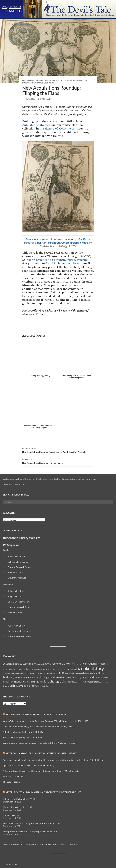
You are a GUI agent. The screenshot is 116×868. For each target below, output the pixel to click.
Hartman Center (15, 572)
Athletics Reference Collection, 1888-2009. (23, 732)
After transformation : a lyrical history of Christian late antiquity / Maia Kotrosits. (41, 771)
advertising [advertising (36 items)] (70, 663)
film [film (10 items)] (57, 673)
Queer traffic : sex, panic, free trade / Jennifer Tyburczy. (29, 765)
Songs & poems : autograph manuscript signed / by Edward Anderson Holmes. (39, 743)
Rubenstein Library (16, 557)
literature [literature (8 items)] (73, 678)
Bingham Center (15, 596)
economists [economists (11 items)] (32, 673)
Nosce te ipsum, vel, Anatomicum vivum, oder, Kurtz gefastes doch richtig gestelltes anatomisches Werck (57, 241)
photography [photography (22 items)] (58, 681)
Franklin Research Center (19, 567)
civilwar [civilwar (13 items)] (27, 669)
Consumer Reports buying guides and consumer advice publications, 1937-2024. (41, 727)
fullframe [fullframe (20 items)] (64, 673)
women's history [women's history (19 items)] (26, 686)
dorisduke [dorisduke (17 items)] (75, 669)
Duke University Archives (19, 602)
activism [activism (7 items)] (39, 664)
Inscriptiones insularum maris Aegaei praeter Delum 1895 (30, 832)
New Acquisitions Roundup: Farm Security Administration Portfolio (58, 450)
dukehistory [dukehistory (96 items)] (93, 668)
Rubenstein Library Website (22, 538)
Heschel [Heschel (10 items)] (79, 673)
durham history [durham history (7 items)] (21, 674)
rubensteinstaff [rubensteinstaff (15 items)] (91, 682)
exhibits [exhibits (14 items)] (51, 673)
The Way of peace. (11, 782)
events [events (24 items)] (42, 673)
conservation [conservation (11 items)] (43, 669)
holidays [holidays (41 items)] (9, 677)
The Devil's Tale (11, 864)
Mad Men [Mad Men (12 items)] (104, 678)
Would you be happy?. (13, 776)
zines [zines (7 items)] (48, 686)
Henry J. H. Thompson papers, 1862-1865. (23, 737)
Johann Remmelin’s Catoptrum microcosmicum (57, 260)
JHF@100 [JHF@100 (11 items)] (34, 678)
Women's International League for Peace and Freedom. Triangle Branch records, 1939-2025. (46, 721)
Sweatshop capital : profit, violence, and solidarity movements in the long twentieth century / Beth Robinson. (53, 760)
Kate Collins (45, 99)
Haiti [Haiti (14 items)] (73, 673)
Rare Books (48, 83)
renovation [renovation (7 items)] (78, 682)
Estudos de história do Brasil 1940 (19, 799)
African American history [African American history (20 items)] (93, 663)
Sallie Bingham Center (18, 562)
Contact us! (19, 484)
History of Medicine (66, 80)
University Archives (17, 578)
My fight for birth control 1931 (17, 807)
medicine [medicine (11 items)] (31, 682)
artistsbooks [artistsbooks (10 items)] (8, 669)
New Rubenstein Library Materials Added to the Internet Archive (43, 792)
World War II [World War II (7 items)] (41, 686)
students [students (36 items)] (9, 685)
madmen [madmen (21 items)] (94, 677)
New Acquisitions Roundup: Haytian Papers (58, 461)
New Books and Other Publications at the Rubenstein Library (41, 753)
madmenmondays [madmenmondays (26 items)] (14, 681)
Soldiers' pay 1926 (12, 815)
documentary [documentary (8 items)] (64, 669)
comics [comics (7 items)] (33, 669)
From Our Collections (44, 80)
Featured (27, 80)
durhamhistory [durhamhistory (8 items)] (9, 674)
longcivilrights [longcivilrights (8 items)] (83, 678)
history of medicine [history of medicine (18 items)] (94, 673)
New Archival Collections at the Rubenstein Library (36, 714)
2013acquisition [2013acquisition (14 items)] (28, 664)
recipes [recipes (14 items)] (70, 682)
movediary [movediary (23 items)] (42, 681)
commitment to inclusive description (41, 844)
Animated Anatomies (36, 125)
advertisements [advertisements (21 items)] (52, 663)
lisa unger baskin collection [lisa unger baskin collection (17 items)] (54, 677)
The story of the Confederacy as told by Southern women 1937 (32, 823)
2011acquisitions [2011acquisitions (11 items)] (11, 664)
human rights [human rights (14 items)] (23, 678)
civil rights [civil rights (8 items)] (18, 669)
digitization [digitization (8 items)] (54, 669)
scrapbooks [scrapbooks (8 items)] (104, 682)
